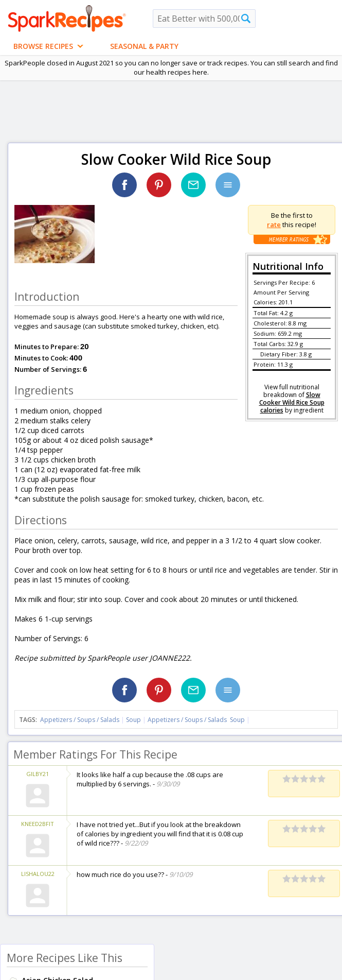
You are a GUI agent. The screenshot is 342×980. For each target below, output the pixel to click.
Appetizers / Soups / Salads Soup (196, 720)
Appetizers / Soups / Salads (80, 720)
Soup (133, 720)
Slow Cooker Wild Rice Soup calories (292, 402)
